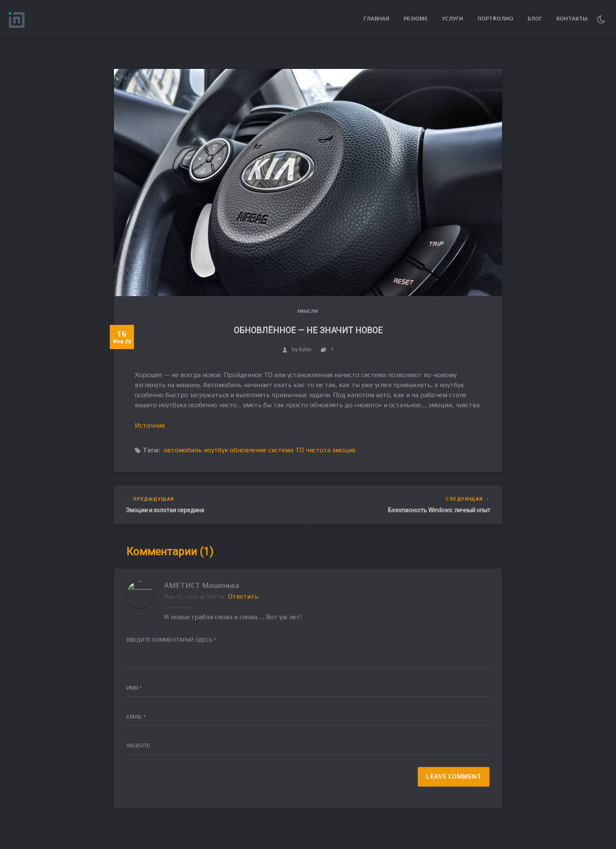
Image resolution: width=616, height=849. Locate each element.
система (281, 450)
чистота (318, 450)
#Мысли (307, 311)
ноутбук (216, 450)
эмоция (344, 450)
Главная (376, 19)
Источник (150, 425)
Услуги (453, 19)
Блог (535, 19)
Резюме (416, 19)
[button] (601, 19)
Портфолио (495, 19)
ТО (299, 450)
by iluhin (297, 349)
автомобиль (183, 450)
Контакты (572, 19)
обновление (248, 450)
